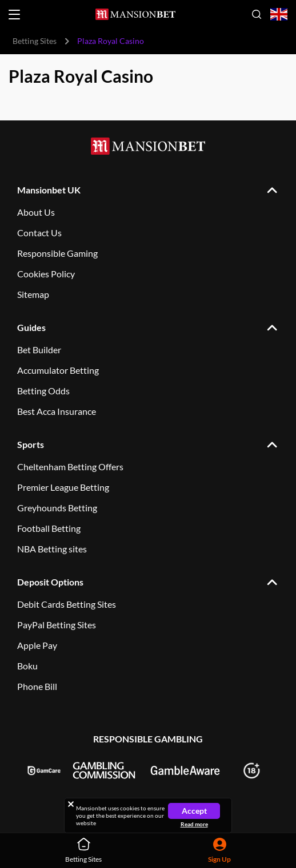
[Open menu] (14, 15)
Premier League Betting (63, 487)
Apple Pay (37, 645)
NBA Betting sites (52, 549)
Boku (27, 666)
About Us (36, 212)
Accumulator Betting (58, 370)
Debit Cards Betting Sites (67, 604)
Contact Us (39, 233)
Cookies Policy (46, 274)
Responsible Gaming (57, 253)
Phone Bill (37, 686)
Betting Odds (43, 391)
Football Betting (49, 528)
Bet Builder (39, 350)
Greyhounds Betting (57, 508)
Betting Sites (35, 41)
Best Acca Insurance (57, 411)
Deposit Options (50, 582)
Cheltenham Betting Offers (70, 467)
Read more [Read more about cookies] (194, 824)
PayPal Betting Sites (57, 625)
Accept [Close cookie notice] (194, 811)
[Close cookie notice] (71, 804)
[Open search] (257, 14)
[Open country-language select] (279, 15)
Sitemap (33, 294)
